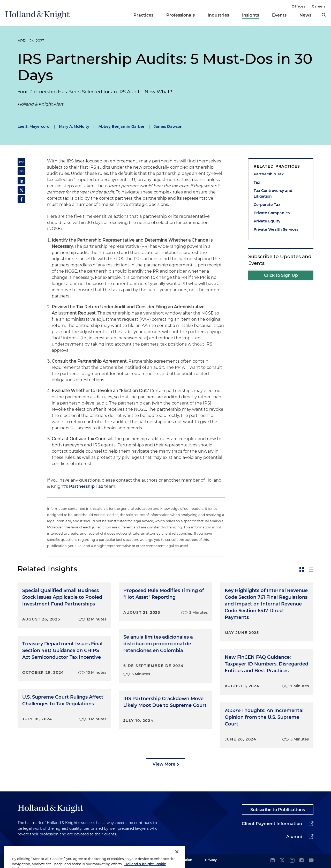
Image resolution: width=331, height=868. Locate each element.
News (305, 15)
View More (164, 764)
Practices (143, 15)
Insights (251, 15)
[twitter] (282, 861)
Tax (257, 182)
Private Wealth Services (276, 229)
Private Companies (272, 213)
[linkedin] (273, 861)
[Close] (177, 859)
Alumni (294, 837)
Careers (319, 6)
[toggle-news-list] (311, 569)
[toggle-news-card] (302, 569)
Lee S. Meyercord (34, 126)
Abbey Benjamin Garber (122, 126)
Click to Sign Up (281, 275)
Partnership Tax (86, 486)
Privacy (211, 860)
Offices (299, 6)
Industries (218, 15)
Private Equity (267, 221)
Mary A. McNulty (74, 126)
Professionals (180, 15)
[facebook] (302, 861)
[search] (324, 15)
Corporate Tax (267, 205)
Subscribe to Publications (278, 810)
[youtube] (311, 861)
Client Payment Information (272, 824)
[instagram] (292, 861)
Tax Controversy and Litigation (273, 193)
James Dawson (168, 126)
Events (279, 15)
